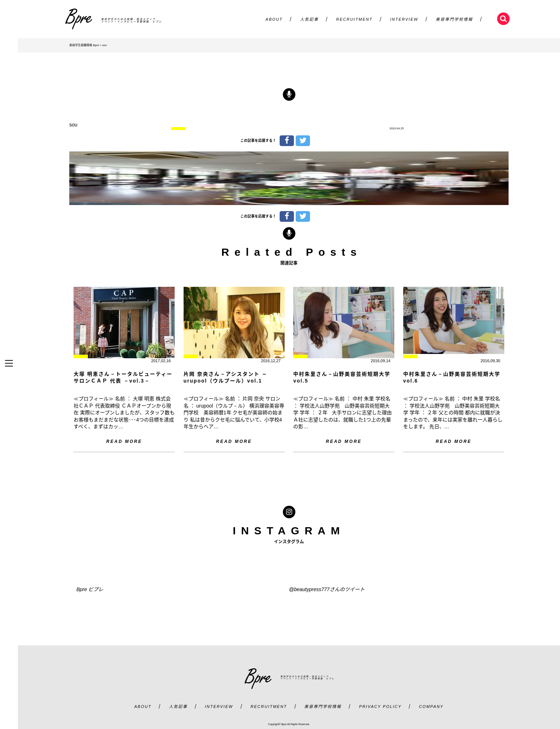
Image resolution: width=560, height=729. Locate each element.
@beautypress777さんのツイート (327, 589)
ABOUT (274, 19)
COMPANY (431, 706)
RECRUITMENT (354, 19)
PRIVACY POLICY (380, 706)
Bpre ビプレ (90, 589)
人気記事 (309, 19)
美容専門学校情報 (454, 19)
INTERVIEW (404, 19)
